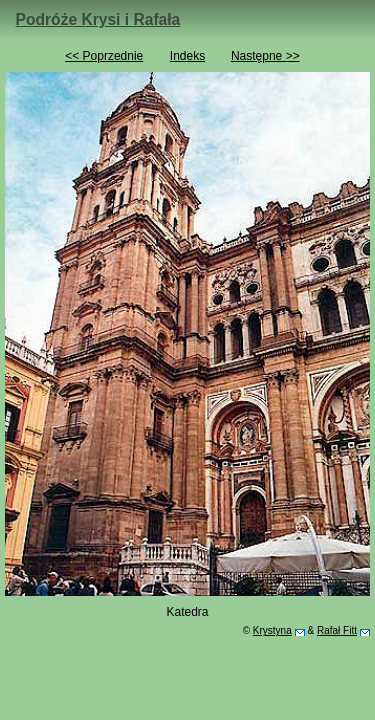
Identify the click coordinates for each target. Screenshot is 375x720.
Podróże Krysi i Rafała (98, 19)
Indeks (187, 56)
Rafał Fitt (337, 630)
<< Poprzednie (104, 56)
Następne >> (265, 56)
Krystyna (272, 630)
